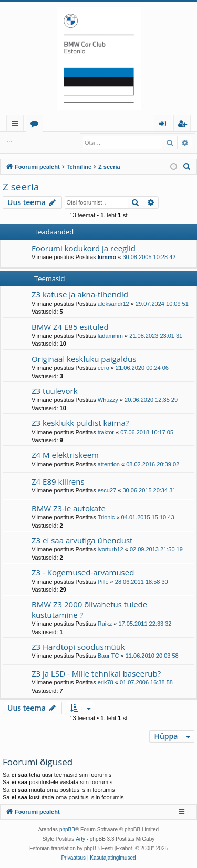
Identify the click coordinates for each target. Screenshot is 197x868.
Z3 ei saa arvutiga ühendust (82, 540)
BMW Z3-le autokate (69, 508)
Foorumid (37, 125)
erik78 (106, 682)
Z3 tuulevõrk (55, 391)
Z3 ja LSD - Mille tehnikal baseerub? (96, 673)
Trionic (106, 517)
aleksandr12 (113, 304)
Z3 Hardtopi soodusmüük (78, 647)
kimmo (107, 257)
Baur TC (108, 656)
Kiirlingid (17, 125)
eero (103, 368)
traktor (106, 432)
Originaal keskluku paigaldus (84, 359)
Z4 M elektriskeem (65, 455)
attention (109, 464)
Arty (80, 839)
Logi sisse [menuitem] (165, 125)
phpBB (67, 829)
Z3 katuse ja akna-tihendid (80, 294)
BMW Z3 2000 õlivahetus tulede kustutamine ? (89, 609)
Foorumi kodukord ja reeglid (84, 248)
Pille (103, 582)
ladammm (110, 336)
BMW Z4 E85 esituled (70, 327)
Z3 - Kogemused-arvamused (83, 572)
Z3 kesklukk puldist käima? (80, 423)
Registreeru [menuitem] (184, 125)
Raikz (105, 624)
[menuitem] (187, 167)
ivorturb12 (111, 549)
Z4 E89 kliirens (58, 481)
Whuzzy (108, 400)
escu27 (107, 490)
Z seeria (21, 187)
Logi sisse (26, 140)
